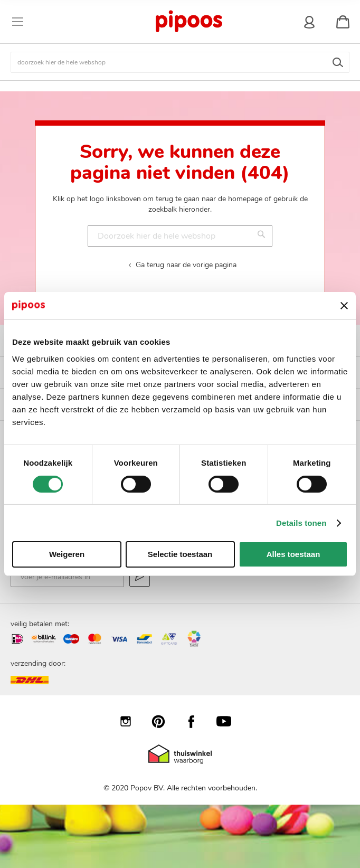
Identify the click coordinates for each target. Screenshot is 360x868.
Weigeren (67, 554)
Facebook (196, 721)
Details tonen (301, 523)
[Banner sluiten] (344, 306)
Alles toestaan (293, 554)
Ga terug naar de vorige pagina (186, 265)
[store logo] (188, 22)
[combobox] (180, 62)
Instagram (131, 721)
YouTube (229, 721)
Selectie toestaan (180, 554)
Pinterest (164, 721)
